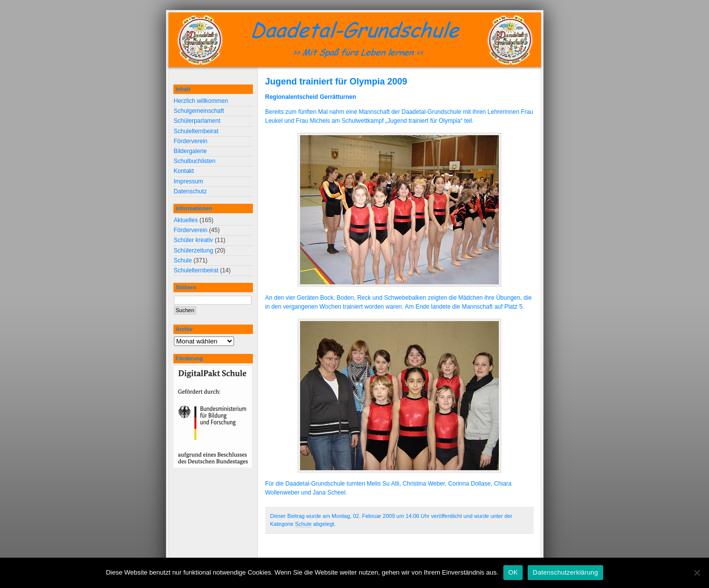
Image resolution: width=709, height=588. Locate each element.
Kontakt (184, 171)
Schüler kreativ (194, 240)
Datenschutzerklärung (565, 572)
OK (513, 572)
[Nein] (697, 573)
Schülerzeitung (194, 251)
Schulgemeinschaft (199, 111)
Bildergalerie (191, 151)
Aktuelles (186, 220)
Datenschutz (191, 191)
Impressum (189, 181)
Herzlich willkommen (201, 101)
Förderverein (191, 141)
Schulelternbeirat (196, 131)
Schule (304, 524)
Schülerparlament (197, 121)
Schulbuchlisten (195, 161)
